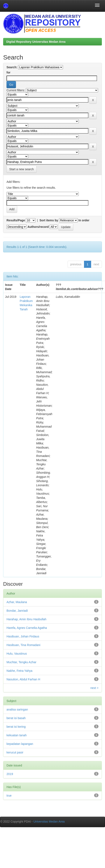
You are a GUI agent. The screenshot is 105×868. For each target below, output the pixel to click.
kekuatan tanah (17, 735)
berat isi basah (16, 718)
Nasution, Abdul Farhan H (23, 679)
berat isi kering (16, 727)
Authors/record (38, 227)
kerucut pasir (15, 752)
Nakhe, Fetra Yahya (19, 671)
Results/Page (16, 220)
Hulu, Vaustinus (17, 654)
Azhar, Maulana (17, 602)
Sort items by (49, 220)
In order (84, 220)
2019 (10, 774)
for (9, 72)
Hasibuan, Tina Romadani (23, 645)
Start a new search (22, 169)
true (9, 796)
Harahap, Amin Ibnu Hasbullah (26, 619)
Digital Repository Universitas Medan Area (36, 42)
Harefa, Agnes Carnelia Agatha (27, 628)
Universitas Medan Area (49, 822)
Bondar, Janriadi (17, 611)
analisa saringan (17, 709)
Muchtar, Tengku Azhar (21, 662)
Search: (12, 67)
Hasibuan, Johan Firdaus (23, 636)
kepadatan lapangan (20, 744)
